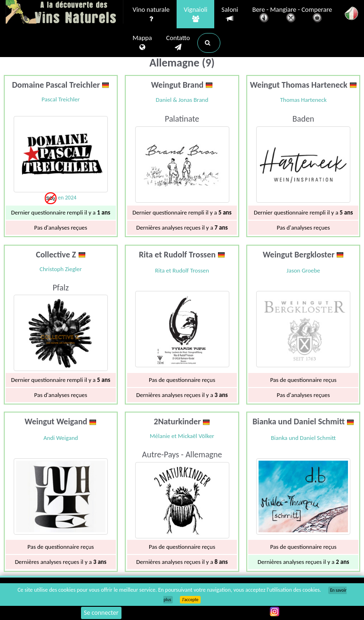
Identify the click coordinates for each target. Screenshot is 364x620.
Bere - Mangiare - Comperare (292, 15)
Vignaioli (195, 15)
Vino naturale (151, 15)
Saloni (230, 14)
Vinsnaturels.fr (65, 13)
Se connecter (101, 613)
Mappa (142, 43)
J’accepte (190, 600)
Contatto (178, 43)
